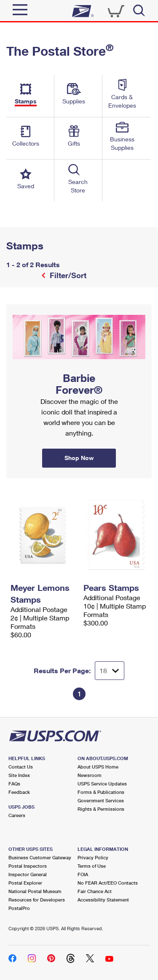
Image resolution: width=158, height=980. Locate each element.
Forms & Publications (101, 792)
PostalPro (19, 908)
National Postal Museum (35, 891)
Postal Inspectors (28, 866)
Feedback (19, 792)
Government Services (101, 800)
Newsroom (90, 775)
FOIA (83, 874)
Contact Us (21, 767)
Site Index (19, 775)
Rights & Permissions (101, 809)
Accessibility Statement (103, 900)
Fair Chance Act (95, 891)
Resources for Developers (37, 900)
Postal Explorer (25, 883)
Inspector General (28, 874)
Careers (17, 815)
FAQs (14, 784)
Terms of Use (92, 866)
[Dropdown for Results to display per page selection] (110, 671)
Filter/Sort (67, 275)
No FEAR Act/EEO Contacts (108, 883)
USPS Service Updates (102, 784)
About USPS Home (98, 767)
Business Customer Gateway (40, 857)
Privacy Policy (93, 857)
